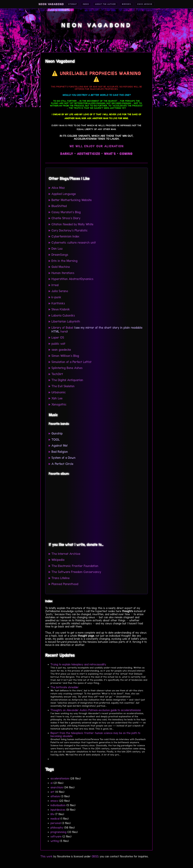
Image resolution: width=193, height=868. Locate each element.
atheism (55, 796)
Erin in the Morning (64, 261)
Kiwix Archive (149, 4)
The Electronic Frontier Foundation (75, 566)
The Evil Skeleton (63, 386)
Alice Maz (58, 188)
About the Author (104, 4)
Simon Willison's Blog (65, 356)
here (64, 332)
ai (52, 783)
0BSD (95, 856)
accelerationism (60, 778)
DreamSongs (60, 255)
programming (58, 832)
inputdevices (58, 810)
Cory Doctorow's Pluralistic (70, 230)
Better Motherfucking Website (72, 200)
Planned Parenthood (65, 584)
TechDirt (57, 374)
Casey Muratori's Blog (66, 212)
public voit (58, 344)
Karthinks (58, 303)
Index (82, 4)
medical (55, 819)
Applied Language (64, 194)
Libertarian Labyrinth (66, 321)
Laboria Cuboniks (63, 315)
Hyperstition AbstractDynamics (72, 279)
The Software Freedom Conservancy (76, 572)
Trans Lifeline (60, 578)
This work (47, 856)
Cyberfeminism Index (65, 236)
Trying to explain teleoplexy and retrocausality (78, 664)
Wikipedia (58, 560)
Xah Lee (57, 398)
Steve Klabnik (61, 309)
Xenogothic (59, 404)
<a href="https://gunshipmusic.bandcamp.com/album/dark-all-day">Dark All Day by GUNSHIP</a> (76, 508)
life (52, 814)
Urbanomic (59, 392)
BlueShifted (59, 206)
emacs (54, 801)
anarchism (57, 787)
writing (55, 841)
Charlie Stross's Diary (66, 218)
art (52, 792)
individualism (58, 805)
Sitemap (67, 4)
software (56, 836)
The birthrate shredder (65, 687)
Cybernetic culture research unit (74, 243)
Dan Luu (57, 249)
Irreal (55, 285)
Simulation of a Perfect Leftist (71, 362)
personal (56, 823)
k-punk (56, 297)
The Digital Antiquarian (67, 380)
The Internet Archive (66, 554)
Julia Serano (60, 291)
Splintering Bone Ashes (67, 368)
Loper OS (58, 338)
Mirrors (129, 4)
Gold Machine (61, 267)
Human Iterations (63, 273)
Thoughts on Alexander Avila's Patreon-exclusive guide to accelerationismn (96, 710)
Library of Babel (62, 328)
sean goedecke (61, 350)
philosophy (57, 828)
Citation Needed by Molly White (72, 224)
